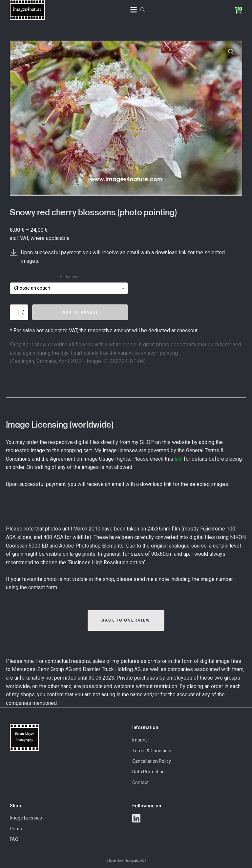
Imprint (140, 740)
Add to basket (80, 312)
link (178, 459)
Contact (140, 782)
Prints (16, 829)
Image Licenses (26, 818)
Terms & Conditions (152, 751)
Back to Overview (126, 620)
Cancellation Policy (152, 761)
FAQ (14, 839)
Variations (69, 277)
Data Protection (148, 772)
